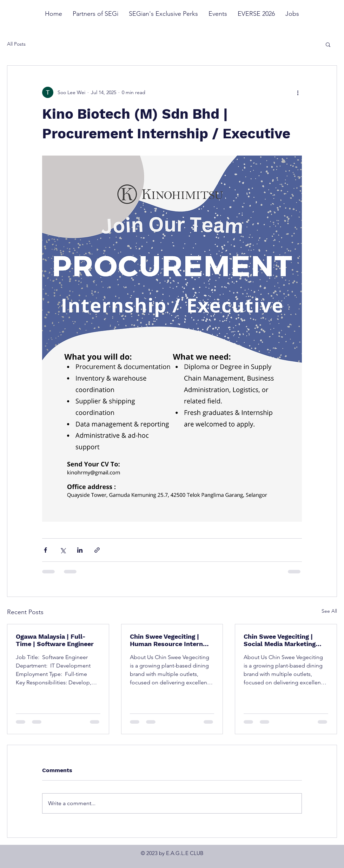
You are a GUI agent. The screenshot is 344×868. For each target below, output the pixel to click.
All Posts (16, 44)
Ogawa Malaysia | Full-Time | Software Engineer (55, 640)
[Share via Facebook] (45, 550)
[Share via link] (97, 550)
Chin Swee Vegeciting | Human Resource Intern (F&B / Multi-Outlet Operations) (166, 640)
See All (329, 611)
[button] (328, 44)
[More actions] (298, 92)
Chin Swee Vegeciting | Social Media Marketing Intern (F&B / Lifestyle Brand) (280, 640)
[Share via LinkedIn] (80, 550)
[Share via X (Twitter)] (63, 550)
